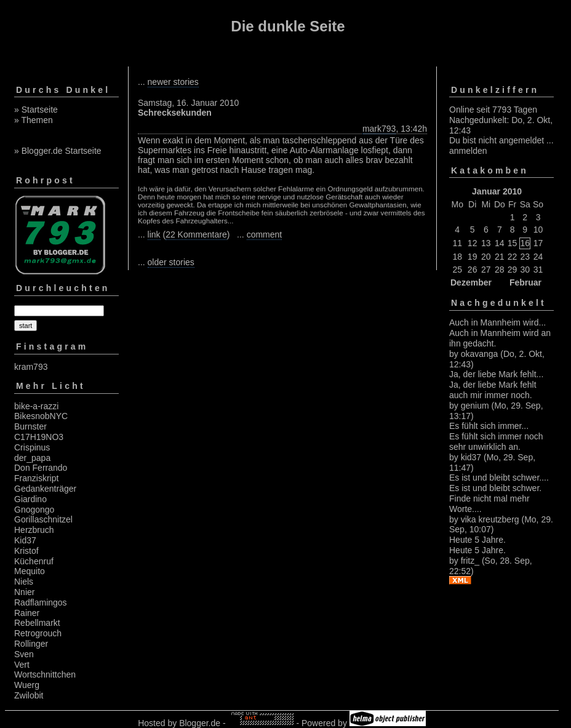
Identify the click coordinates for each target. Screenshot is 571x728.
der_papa (32, 458)
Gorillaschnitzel (43, 519)
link (154, 234)
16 (525, 243)
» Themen (34, 120)
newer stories (173, 82)
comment (265, 234)
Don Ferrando (41, 468)
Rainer (27, 613)
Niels (24, 582)
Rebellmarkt (37, 623)
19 (473, 257)
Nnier (24, 592)
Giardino (30, 499)
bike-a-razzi (36, 406)
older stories (171, 262)
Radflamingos (41, 602)
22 (513, 257)
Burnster (30, 426)
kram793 (31, 367)
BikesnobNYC (41, 416)
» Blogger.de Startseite (58, 151)
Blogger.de (200, 723)
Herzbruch (34, 530)
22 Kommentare (196, 234)
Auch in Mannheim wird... (497, 322)
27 (486, 270)
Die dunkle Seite (288, 26)
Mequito (30, 571)
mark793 (379, 129)
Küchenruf (34, 561)
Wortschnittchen (45, 674)
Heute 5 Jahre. (477, 540)
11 (457, 243)
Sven (24, 654)
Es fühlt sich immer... (489, 426)
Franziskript (36, 478)
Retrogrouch (38, 633)
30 (525, 270)
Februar (525, 282)
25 (457, 270)
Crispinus (32, 447)
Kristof (26, 551)
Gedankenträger (45, 489)
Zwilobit (29, 695)
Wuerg (27, 685)
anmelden (468, 151)
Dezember (471, 282)
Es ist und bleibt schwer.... (499, 478)
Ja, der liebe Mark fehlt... (496, 374)
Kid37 (25, 540)
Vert (22, 665)
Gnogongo (34, 510)
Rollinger (31, 644)
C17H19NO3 (39, 437)
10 (538, 230)
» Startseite (36, 110)
